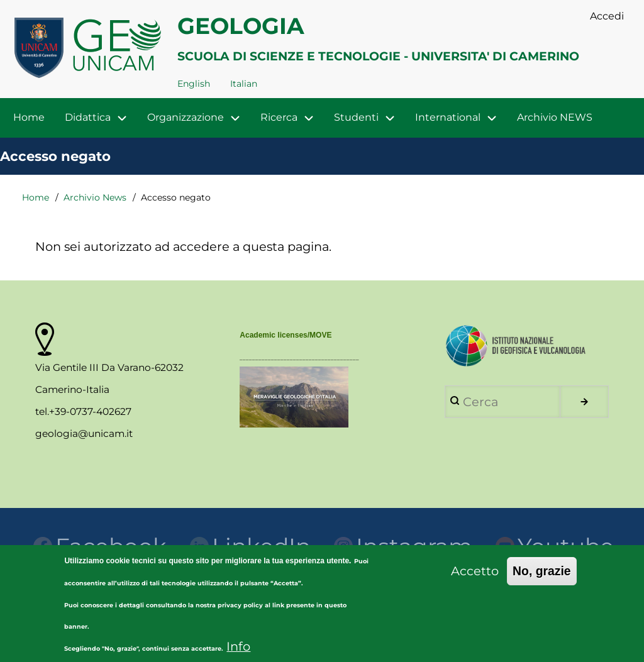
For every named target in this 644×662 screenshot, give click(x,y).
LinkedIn (250, 546)
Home (36, 197)
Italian (244, 84)
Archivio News (95, 197)
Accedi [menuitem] (607, 16)
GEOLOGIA (241, 26)
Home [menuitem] (29, 117)
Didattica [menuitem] (101, 118)
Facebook (100, 546)
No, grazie (542, 581)
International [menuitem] (448, 117)
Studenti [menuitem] (356, 117)
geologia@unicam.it (84, 433)
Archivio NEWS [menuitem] (555, 117)
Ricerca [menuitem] (279, 117)
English (194, 84)
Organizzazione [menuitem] (186, 117)
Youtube (555, 546)
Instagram (403, 546)
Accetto (475, 581)
